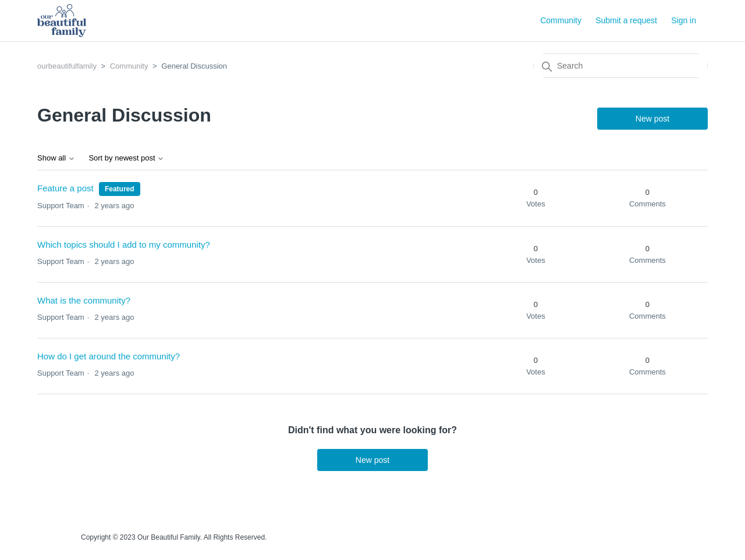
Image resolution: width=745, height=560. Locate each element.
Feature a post (65, 188)
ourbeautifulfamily (67, 66)
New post (652, 119)
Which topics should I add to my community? (124, 245)
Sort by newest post (126, 158)
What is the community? (84, 300)
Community (561, 20)
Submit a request (626, 20)
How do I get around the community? (109, 356)
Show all (56, 158)
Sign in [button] (684, 20)
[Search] (620, 66)
